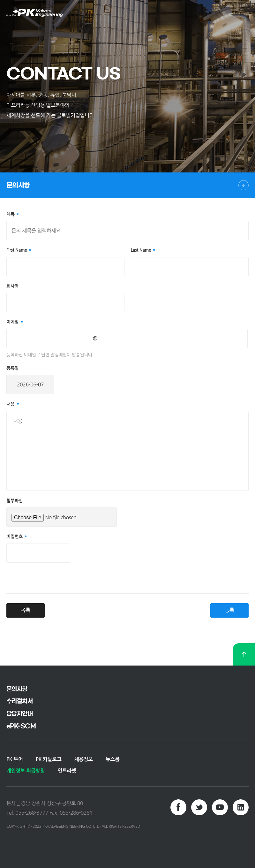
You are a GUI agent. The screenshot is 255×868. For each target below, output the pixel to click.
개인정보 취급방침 (26, 771)
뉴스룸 (113, 759)
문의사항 (18, 185)
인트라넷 (67, 771)
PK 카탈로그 (49, 759)
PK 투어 (15, 759)
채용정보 (83, 759)
